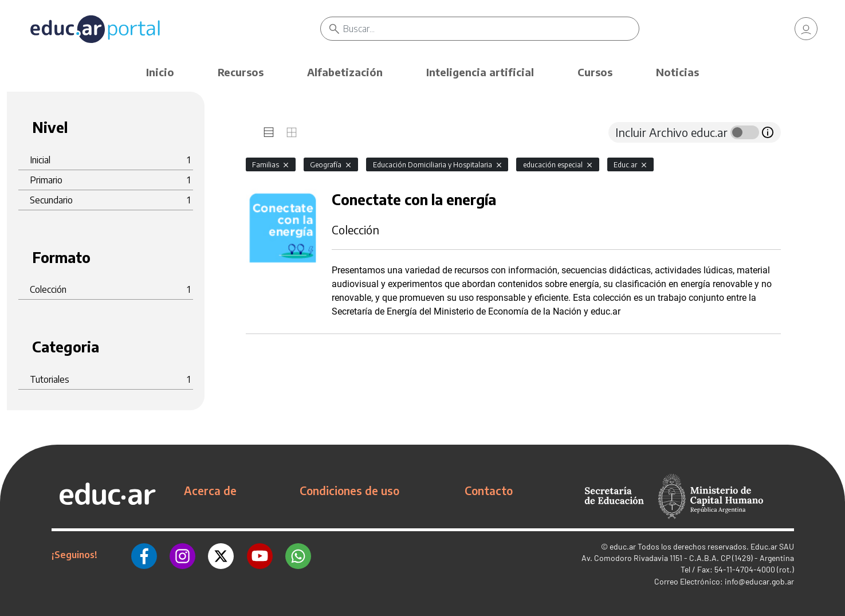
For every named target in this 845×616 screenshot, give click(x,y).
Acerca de (210, 491)
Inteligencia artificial (480, 72)
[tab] (269, 132)
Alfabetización (345, 72)
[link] (806, 29)
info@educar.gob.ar (759, 581)
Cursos (595, 72)
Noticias (677, 72)
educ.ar (623, 546)
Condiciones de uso (349, 491)
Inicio (160, 72)
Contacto (489, 491)
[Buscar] (491, 29)
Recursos (241, 72)
